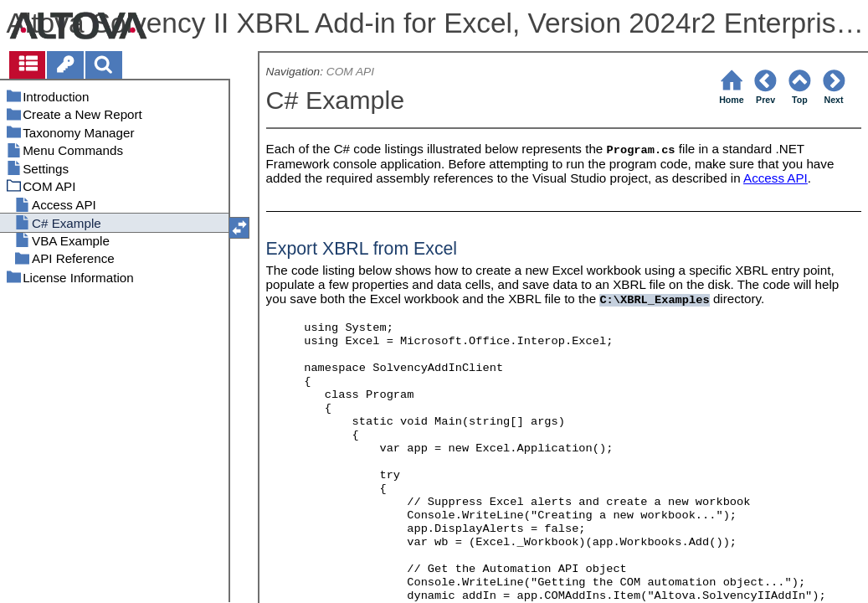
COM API (350, 72)
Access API (776, 178)
